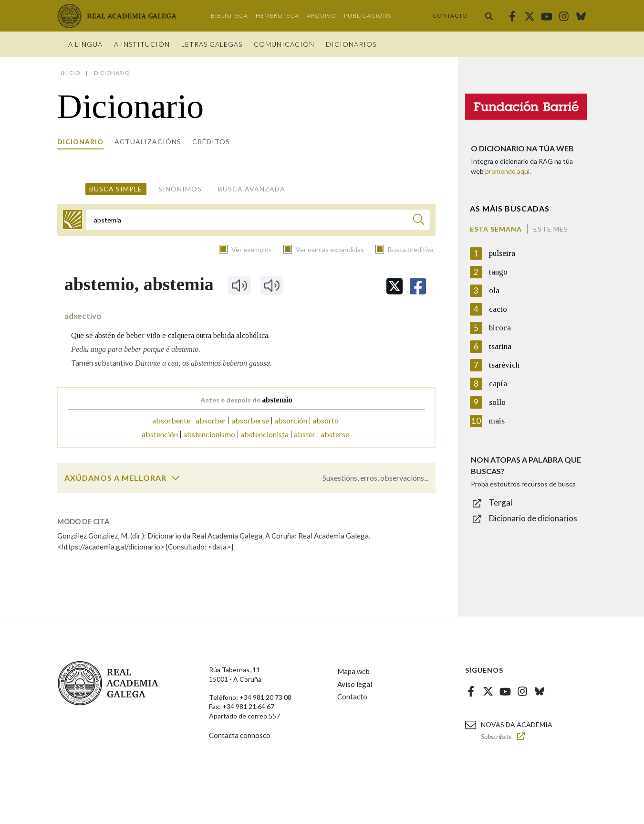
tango (498, 272)
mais (497, 421)
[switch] (176, 478)
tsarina (500, 346)
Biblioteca (229, 16)
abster (305, 434)
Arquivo (322, 16)
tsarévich (504, 365)
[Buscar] (419, 221)
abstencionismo (209, 434)
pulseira (502, 253)
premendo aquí (507, 171)
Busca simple (116, 189)
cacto (498, 309)
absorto (326, 420)
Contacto (450, 16)
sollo (497, 402)
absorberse (250, 420)
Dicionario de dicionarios (533, 518)
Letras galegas (212, 44)
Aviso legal (355, 684)
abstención (160, 434)
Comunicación (284, 44)
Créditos (211, 142)
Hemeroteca (277, 16)
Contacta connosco (240, 735)
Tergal (501, 502)
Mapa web (353, 671)
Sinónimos (180, 189)
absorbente (171, 420)
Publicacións (368, 16)
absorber (211, 420)
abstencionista (265, 434)
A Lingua (85, 44)
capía (498, 384)
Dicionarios (351, 44)
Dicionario (80, 142)
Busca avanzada (252, 189)
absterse (335, 434)
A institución (142, 44)
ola (494, 291)
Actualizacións (148, 142)
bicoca (500, 328)
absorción (291, 420)
